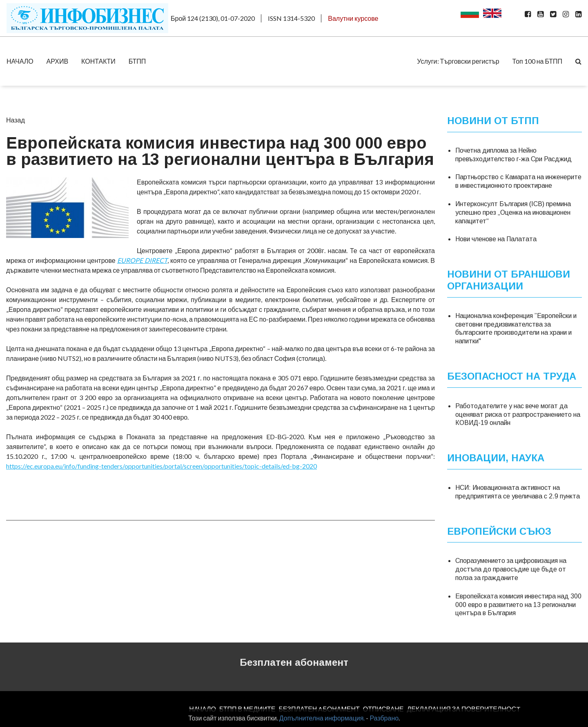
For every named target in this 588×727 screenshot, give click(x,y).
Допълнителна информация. (322, 718)
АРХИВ (57, 61)
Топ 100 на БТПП (537, 61)
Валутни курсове (353, 18)
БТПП (137, 61)
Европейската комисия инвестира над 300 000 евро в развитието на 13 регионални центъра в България (518, 605)
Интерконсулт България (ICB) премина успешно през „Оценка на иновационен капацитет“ (513, 212)
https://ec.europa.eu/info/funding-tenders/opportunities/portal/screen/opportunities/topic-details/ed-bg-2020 (161, 466)
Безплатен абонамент (294, 662)
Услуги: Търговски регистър (458, 61)
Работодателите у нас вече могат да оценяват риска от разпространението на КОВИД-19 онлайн (518, 415)
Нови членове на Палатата (496, 239)
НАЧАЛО (20, 61)
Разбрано (384, 718)
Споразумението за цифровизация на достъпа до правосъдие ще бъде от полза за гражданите (511, 569)
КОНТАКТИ (98, 61)
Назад (16, 120)
